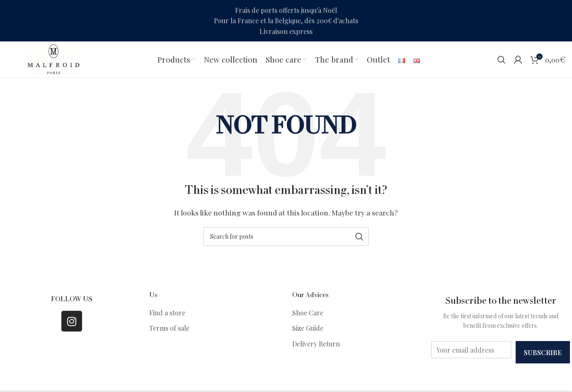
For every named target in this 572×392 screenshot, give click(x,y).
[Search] (502, 60)
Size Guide (308, 329)
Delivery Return (316, 345)
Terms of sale (169, 329)
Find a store (167, 313)
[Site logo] (54, 59)
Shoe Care (308, 313)
